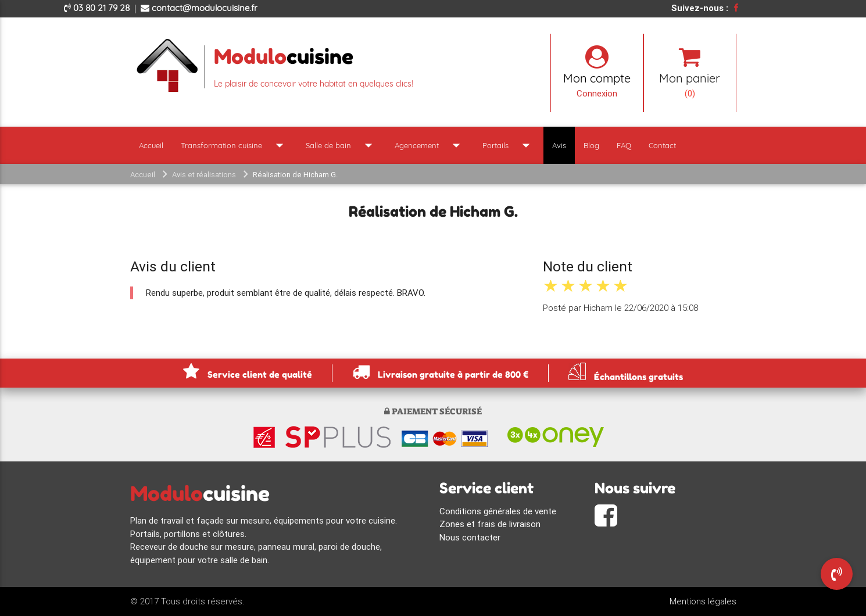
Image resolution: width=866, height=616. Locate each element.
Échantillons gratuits (626, 372)
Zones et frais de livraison (490, 524)
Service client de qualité (248, 371)
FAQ (624, 145)
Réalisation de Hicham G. (295, 175)
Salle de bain (341, 145)
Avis (559, 145)
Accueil (151, 145)
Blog (591, 145)
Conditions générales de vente (498, 511)
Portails (509, 145)
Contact (662, 145)
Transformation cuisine (235, 145)
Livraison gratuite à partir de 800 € (440, 371)
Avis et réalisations (204, 175)
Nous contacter (470, 537)
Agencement (430, 145)
